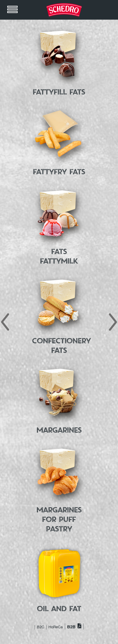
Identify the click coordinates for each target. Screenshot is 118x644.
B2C (41, 627)
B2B (71, 627)
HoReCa (56, 627)
